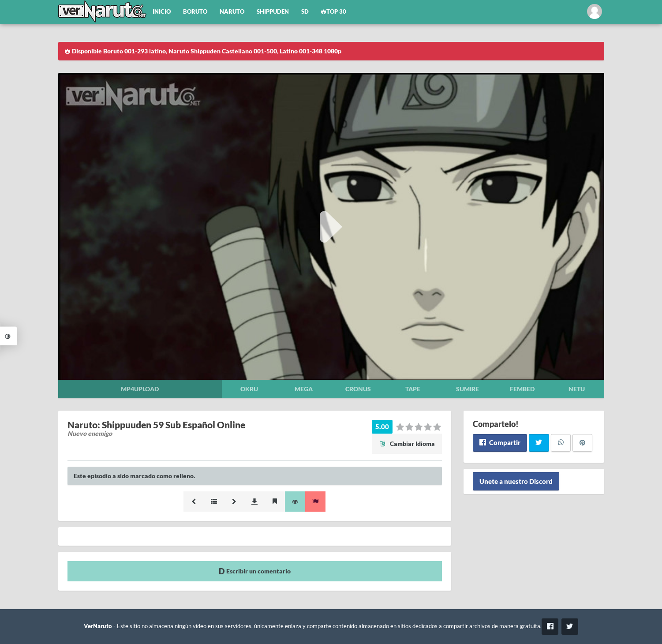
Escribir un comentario (255, 571)
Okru (249, 389)
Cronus (358, 389)
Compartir (500, 442)
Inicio (162, 12)
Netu (577, 389)
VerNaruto (98, 626)
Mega (304, 389)
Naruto (232, 12)
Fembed (522, 389)
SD (305, 12)
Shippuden (273, 12)
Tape (413, 389)
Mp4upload (140, 389)
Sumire (468, 389)
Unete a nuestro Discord (516, 481)
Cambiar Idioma (407, 444)
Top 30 (334, 12)
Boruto (195, 12)
